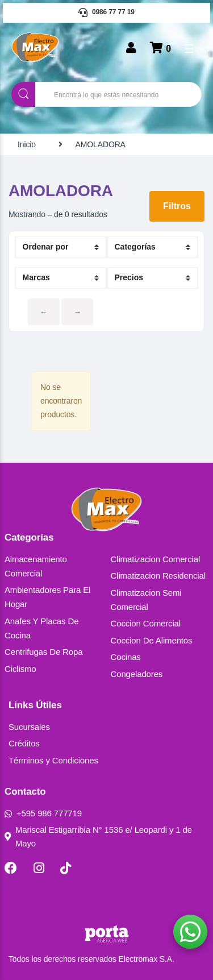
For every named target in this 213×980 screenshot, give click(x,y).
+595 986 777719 (43, 813)
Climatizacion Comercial (156, 559)
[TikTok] (66, 868)
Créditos (24, 743)
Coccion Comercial (146, 623)
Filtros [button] (177, 206)
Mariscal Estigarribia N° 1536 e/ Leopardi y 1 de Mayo (98, 836)
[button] (190, 932)
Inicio (27, 144)
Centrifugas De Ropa (43, 652)
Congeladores (137, 674)
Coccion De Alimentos (152, 640)
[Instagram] (39, 868)
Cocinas (126, 657)
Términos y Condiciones (53, 760)
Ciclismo (20, 669)
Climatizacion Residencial (158, 576)
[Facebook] (11, 868)
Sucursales (29, 727)
